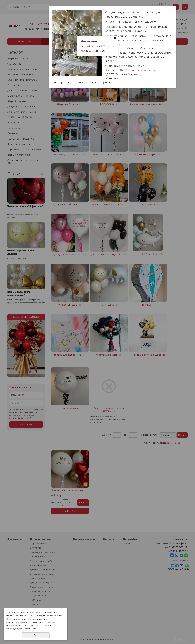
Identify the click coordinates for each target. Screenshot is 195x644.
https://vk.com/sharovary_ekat (138, 70)
